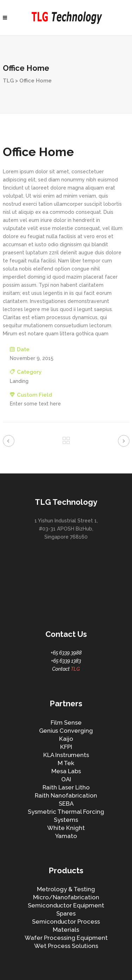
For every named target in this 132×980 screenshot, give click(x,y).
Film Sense (66, 722)
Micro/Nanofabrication (66, 897)
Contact (66, 669)
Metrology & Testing (66, 889)
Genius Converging (66, 731)
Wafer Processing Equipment (66, 938)
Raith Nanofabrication (66, 795)
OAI (66, 779)
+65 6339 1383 (66, 661)
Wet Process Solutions (66, 946)
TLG (8, 81)
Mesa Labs (66, 771)
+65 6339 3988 (66, 653)
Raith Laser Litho (66, 787)
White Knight (66, 828)
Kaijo (66, 739)
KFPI (66, 747)
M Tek (66, 763)
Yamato (66, 836)
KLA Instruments (66, 755)
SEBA (66, 804)
